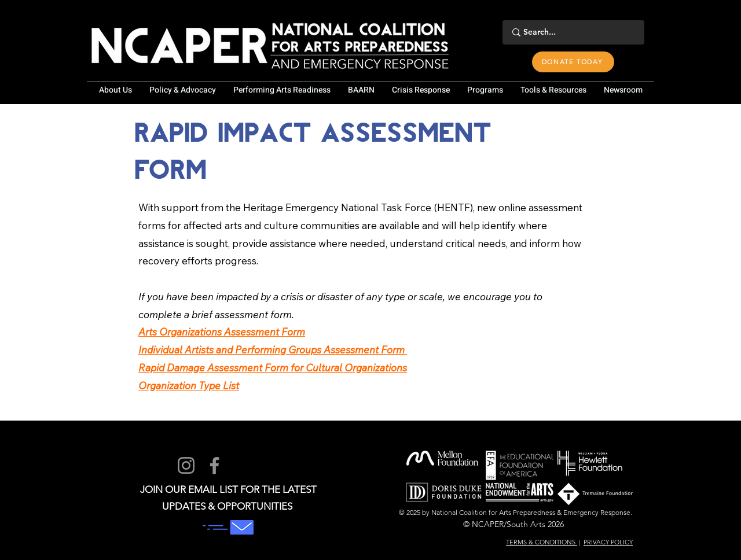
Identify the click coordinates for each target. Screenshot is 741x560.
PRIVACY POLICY (608, 542)
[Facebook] (214, 465)
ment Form (280, 332)
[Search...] (572, 32)
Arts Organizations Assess (197, 332)
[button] (115, 90)
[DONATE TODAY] (573, 62)
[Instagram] (186, 465)
